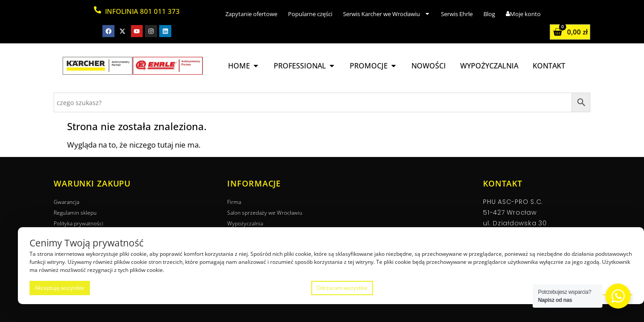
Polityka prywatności (78, 223)
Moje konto (523, 14)
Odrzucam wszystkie (342, 288)
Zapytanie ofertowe (251, 14)
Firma (234, 202)
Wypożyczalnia (245, 223)
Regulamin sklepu (75, 213)
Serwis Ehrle (457, 14)
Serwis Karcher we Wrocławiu (387, 14)
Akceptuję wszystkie (60, 288)
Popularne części (310, 14)
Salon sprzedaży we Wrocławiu (265, 213)
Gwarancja (66, 202)
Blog (489, 14)
